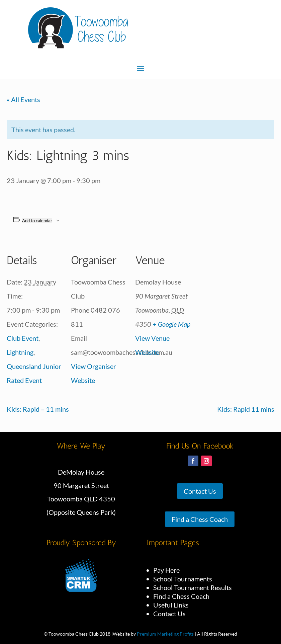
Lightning (20, 352)
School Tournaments (183, 579)
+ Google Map (171, 324)
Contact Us (200, 491)
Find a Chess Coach (200, 519)
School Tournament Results (193, 587)
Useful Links (171, 605)
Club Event (23, 338)
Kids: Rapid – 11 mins (38, 409)
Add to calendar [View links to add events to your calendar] (37, 221)
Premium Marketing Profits (165, 634)
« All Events (23, 99)
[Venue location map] (235, 287)
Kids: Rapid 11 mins (246, 409)
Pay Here (166, 570)
